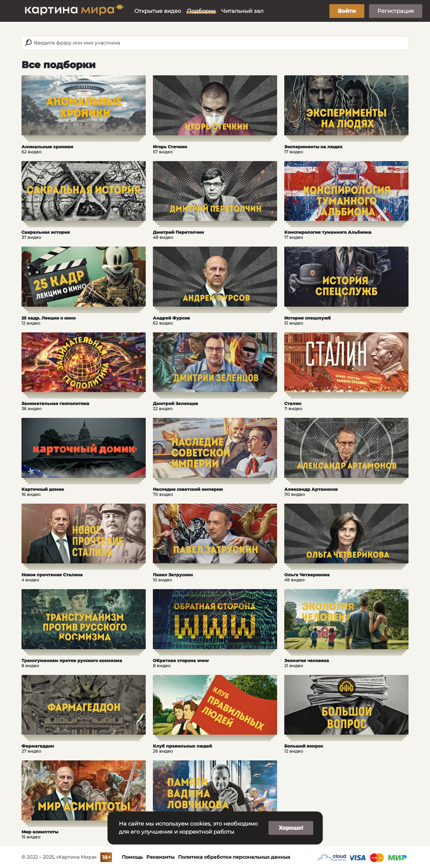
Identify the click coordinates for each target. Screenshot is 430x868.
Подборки (201, 11)
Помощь (132, 857)
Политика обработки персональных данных (234, 857)
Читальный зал (242, 11)
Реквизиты (160, 857)
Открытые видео (158, 11)
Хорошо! (291, 828)
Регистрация (396, 11)
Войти (347, 11)
